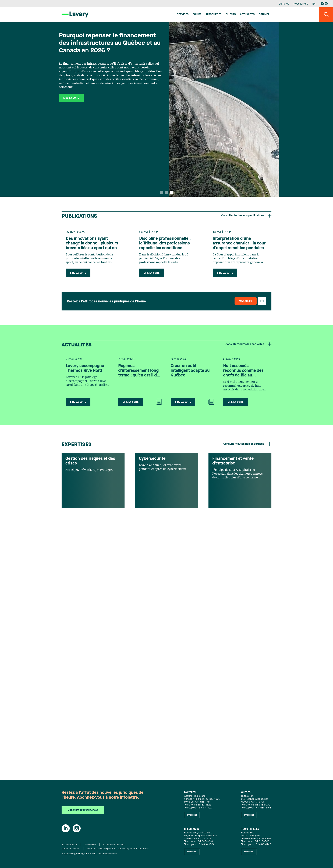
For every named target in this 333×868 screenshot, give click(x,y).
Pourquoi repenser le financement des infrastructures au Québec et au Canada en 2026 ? (110, 43)
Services (183, 15)
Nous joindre (301, 4)
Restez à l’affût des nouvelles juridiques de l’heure (106, 302)
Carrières (284, 4)
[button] (162, 192)
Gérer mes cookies (70, 849)
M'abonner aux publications (83, 810)
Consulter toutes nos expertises (247, 444)
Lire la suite (71, 98)
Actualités (247, 15)
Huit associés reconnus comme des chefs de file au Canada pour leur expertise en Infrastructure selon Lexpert (243, 371)
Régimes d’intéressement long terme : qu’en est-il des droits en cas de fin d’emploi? (140, 371)
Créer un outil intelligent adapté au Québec (190, 371)
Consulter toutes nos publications (246, 216)
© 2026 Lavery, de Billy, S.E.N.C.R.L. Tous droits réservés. (89, 854)
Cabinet (264, 15)
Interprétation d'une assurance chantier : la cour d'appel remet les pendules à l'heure (240, 244)
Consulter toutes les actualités (248, 344)
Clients (231, 15)
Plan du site (90, 845)
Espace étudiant (69, 845)
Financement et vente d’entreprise (233, 461)
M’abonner (246, 301)
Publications (79, 216)
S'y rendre (192, 815)
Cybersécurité (152, 459)
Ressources (213, 15)
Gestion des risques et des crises (90, 461)
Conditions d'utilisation (114, 845)
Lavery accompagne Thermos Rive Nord (85, 368)
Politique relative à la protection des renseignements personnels (118, 849)
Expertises (77, 445)
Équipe (197, 15)
